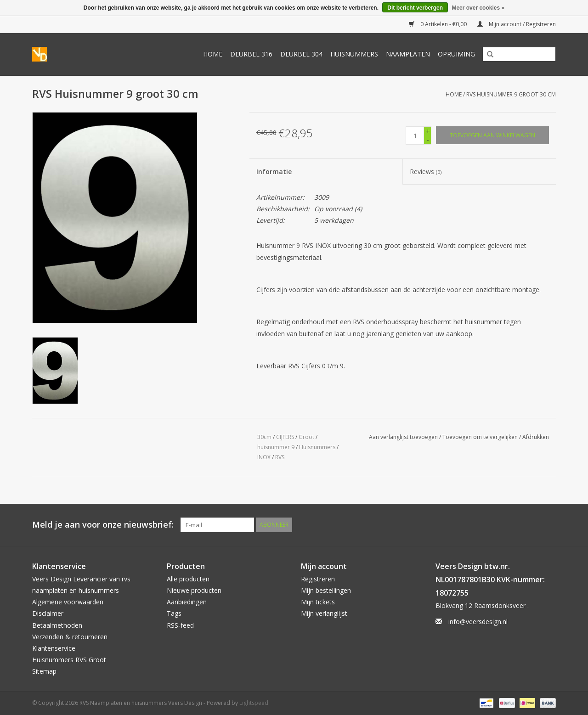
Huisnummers (354, 54)
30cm (264, 437)
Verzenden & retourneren (70, 637)
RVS (280, 457)
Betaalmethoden (57, 625)
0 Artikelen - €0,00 (438, 24)
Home (213, 54)
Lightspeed (254, 703)
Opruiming (456, 54)
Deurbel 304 (301, 54)
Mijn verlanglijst (324, 613)
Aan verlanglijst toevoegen (403, 437)
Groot (306, 437)
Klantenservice (54, 648)
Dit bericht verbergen (415, 8)
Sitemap (44, 671)
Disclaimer (48, 613)
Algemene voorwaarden (68, 602)
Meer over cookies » (478, 8)
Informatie (274, 172)
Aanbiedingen (187, 602)
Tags (174, 613)
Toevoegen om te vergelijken (481, 437)
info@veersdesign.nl (478, 622)
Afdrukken (536, 437)
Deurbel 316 (251, 54)
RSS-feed (180, 625)
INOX (264, 457)
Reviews (426, 172)
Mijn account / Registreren (517, 24)
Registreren (318, 579)
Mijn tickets (318, 602)
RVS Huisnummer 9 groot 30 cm (511, 94)
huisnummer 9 (276, 447)
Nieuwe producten (194, 590)
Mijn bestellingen (326, 590)
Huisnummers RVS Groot (69, 660)
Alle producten (188, 579)
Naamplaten (408, 54)
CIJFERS (285, 437)
